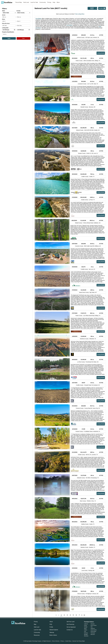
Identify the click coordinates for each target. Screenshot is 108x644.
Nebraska (93, 624)
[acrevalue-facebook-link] (15, 627)
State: (4, 11)
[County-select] (23, 13)
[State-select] (9, 13)
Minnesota (86, 636)
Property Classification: (8, 32)
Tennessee (93, 633)
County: (19, 11)
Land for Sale (34, 2)
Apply (9, 38)
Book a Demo (53, 635)
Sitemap (52, 632)
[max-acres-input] (24, 17)
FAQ (51, 624)
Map (35, 624)
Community (43, 2)
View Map (102, 8)
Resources (37, 635)
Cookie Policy (68, 641)
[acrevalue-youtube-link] (24, 627)
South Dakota (93, 631)
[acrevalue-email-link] (12, 627)
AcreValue (38, 19)
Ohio (92, 627)
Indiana (86, 630)
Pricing (49, 2)
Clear (23, 38)
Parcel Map (19, 2)
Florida (85, 625)
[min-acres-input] (9, 17)
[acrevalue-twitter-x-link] (18, 627)
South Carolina (94, 630)
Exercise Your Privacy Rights (79, 641)
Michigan (86, 634)
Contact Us (70, 630)
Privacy (62, 641)
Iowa (85, 631)
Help (54, 2)
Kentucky (86, 633)
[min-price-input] (9, 21)
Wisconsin (93, 634)
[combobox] (3, 34)
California (86, 624)
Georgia (86, 627)
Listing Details (101, 53)
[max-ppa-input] (24, 26)
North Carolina (94, 625)
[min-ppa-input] (9, 26)
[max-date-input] (24, 30)
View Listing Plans (80, 14)
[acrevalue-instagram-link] (21, 627)
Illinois (85, 628)
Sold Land (26, 2)
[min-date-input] (9, 30)
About (51, 622)
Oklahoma (93, 628)
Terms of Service (56, 641)
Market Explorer (54, 630)
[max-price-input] (24, 21)
